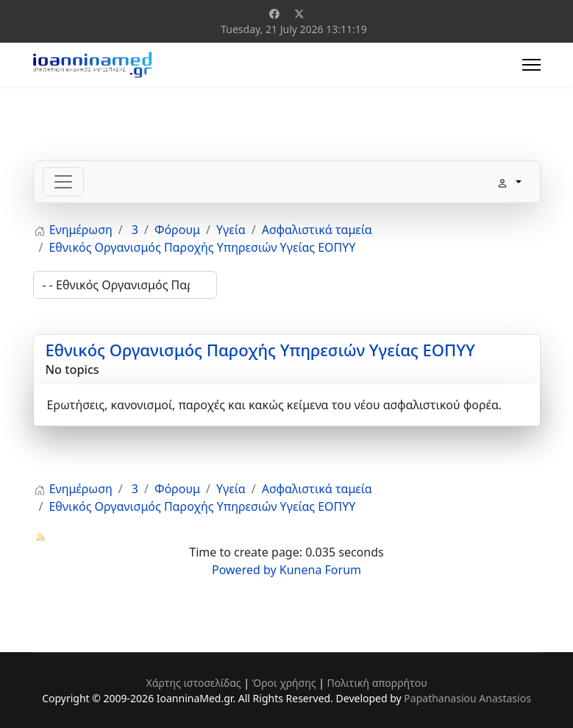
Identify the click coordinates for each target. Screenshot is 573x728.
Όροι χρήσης (284, 683)
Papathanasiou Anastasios (467, 698)
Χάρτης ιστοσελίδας (193, 683)
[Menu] (531, 65)
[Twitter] (299, 14)
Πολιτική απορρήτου (377, 683)
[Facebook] (274, 14)
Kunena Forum (320, 570)
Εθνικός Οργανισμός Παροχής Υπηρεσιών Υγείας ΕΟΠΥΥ (260, 350)
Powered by (244, 570)
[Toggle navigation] (63, 182)
